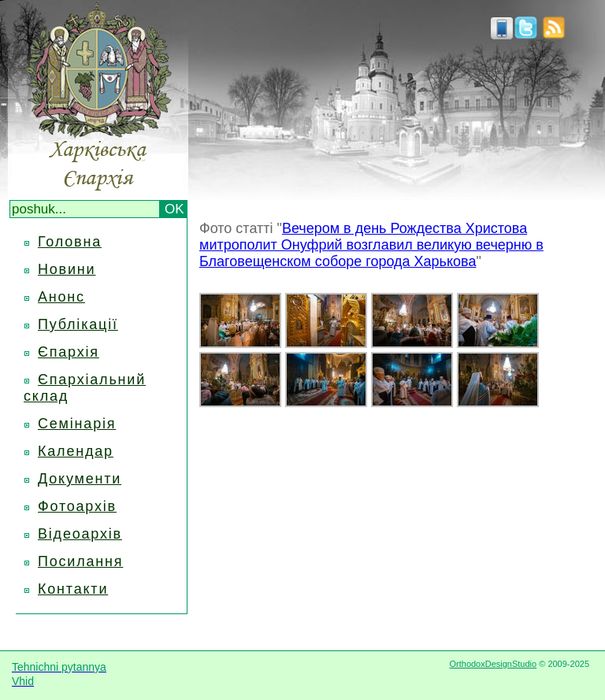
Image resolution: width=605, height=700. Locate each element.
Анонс (61, 297)
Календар (76, 451)
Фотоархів (77, 506)
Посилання (80, 561)
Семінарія (77, 424)
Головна (70, 242)
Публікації (78, 324)
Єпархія (69, 352)
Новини (67, 269)
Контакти (73, 589)
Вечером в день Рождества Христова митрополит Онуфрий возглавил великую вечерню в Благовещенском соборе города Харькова (371, 245)
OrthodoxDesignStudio (493, 664)
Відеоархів (80, 534)
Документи (80, 479)
